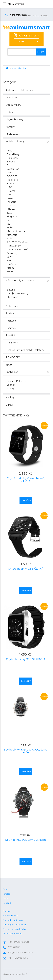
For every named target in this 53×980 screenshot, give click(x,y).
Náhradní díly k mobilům (20, 281)
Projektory (12, 343)
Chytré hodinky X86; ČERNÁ (26, 569)
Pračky (11, 388)
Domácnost (12, 98)
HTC (9, 187)
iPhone (11, 209)
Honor (10, 184)
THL (9, 261)
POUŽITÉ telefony (17, 242)
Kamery (10, 127)
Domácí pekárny (16, 381)
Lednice (11, 385)
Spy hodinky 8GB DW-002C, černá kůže (26, 751)
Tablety (10, 398)
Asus (9, 151)
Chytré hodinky (20, 68)
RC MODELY (13, 357)
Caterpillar (13, 169)
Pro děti (10, 335)
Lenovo (11, 220)
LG (8, 224)
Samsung (12, 253)
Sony (10, 257)
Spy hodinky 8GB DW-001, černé (26, 840)
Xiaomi (10, 268)
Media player (13, 134)
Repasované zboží (17, 250)
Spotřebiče (12, 372)
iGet (9, 195)
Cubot (10, 173)
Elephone (12, 180)
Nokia (10, 239)
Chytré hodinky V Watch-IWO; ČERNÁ (26, 480)
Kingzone (12, 217)
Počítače (11, 321)
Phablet (10, 313)
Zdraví (9, 405)
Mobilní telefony (15, 142)
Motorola (12, 235)
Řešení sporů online (12, 930)
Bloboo (11, 162)
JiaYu (10, 213)
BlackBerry (13, 154)
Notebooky (12, 306)
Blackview (13, 158)
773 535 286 (16, 15)
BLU (9, 165)
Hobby (10, 112)
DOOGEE (12, 176)
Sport (9, 365)
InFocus (11, 202)
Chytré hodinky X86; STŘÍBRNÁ (26, 659)
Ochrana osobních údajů (15, 925)
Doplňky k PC (14, 105)
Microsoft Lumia (16, 231)
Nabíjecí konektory (18, 293)
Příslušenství (14, 246)
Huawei (11, 191)
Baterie (11, 290)
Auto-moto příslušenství (20, 90)
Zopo (10, 272)
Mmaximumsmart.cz (19, 938)
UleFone (12, 264)
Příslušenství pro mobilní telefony (25, 350)
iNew (10, 198)
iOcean (11, 206)
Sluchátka (13, 297)
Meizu (10, 228)
